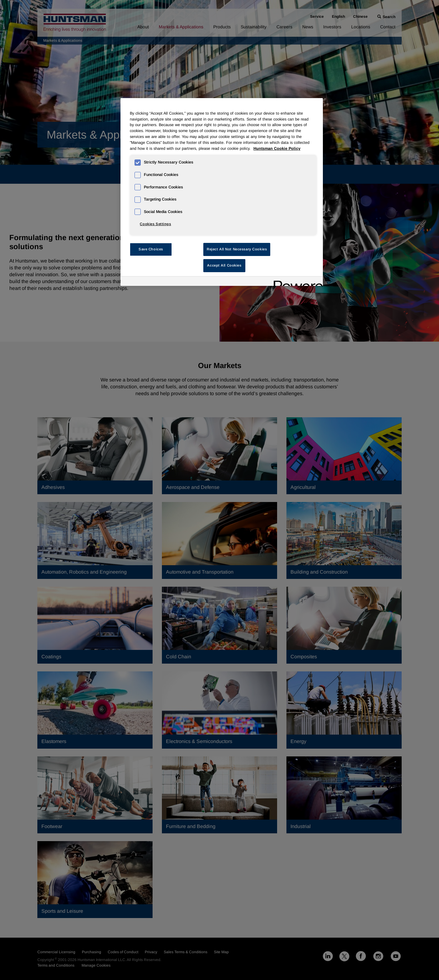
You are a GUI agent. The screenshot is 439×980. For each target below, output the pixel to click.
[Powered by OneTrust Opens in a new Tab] (296, 282)
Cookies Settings (155, 224)
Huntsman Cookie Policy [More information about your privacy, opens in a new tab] (277, 149)
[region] (222, 192)
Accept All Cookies (224, 265)
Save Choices (151, 249)
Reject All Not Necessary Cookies (237, 249)
